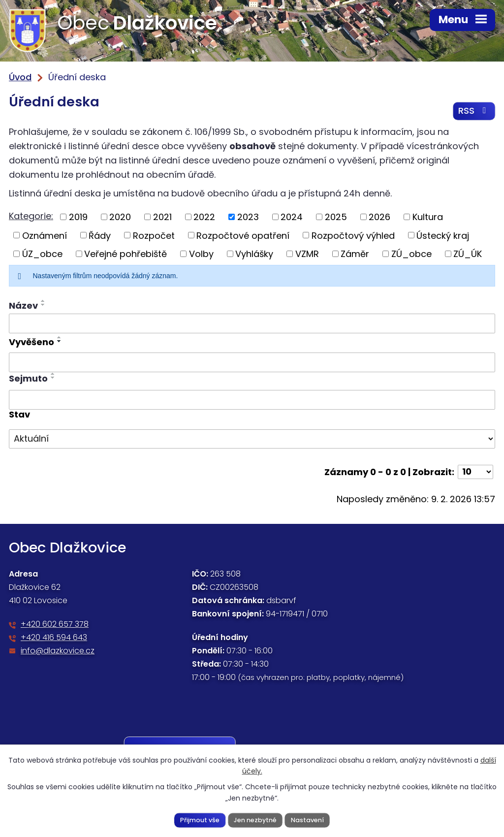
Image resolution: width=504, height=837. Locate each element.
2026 (379, 217)
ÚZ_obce (42, 254)
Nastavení (307, 820)
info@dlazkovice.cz (58, 652)
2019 (78, 217)
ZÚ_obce (411, 254)
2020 (120, 217)
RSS (474, 112)
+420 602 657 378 (55, 625)
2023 (248, 217)
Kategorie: (31, 216)
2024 (292, 217)
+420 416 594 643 (54, 638)
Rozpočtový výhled (353, 236)
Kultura (428, 217)
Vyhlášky (254, 254)
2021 (162, 217)
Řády (100, 236)
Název (23, 306)
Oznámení (45, 236)
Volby (201, 254)
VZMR (307, 254)
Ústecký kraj (443, 236)
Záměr (355, 254)
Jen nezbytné (255, 820)
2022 (204, 217)
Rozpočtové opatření (243, 236)
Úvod (20, 77)
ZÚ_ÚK (468, 254)
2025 (336, 217)
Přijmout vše (200, 820)
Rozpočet (154, 236)
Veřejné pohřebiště (126, 254)
